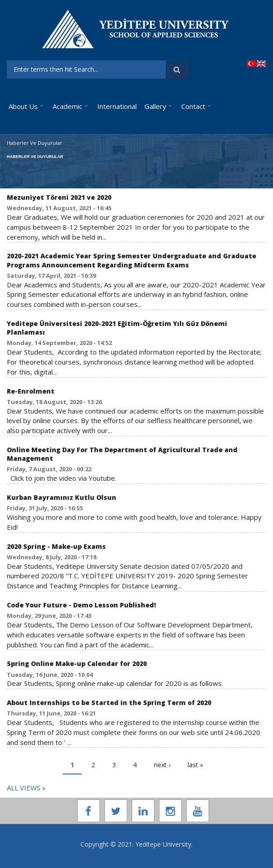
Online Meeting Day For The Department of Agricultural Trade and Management (122, 454)
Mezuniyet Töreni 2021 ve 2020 (59, 197)
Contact (193, 106)
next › (162, 765)
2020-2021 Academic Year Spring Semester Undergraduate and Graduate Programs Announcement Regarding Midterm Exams (132, 260)
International (117, 106)
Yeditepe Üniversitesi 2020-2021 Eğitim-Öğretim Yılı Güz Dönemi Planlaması (117, 328)
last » (195, 765)
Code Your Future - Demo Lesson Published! (81, 605)
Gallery (155, 106)
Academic (67, 106)
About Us (23, 106)
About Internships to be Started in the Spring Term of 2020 (109, 703)
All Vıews (25, 788)
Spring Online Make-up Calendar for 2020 (77, 663)
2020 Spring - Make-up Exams (56, 546)
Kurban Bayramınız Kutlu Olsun (62, 497)
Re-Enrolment (31, 391)
